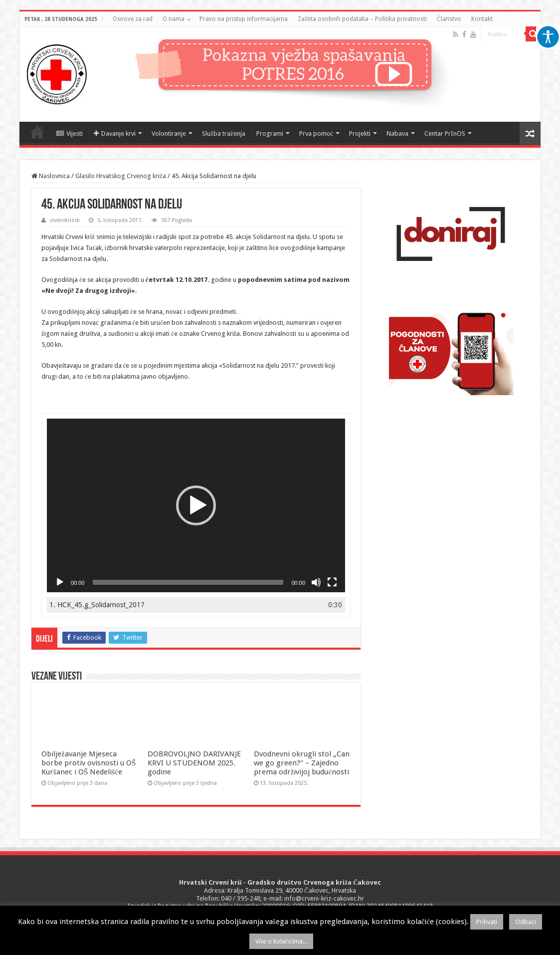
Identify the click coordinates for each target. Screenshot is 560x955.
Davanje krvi (115, 133)
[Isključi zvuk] (316, 582)
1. (97, 605)
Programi (270, 133)
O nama (174, 19)
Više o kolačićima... (281, 941)
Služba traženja (224, 133)
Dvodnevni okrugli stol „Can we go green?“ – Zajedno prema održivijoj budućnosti (302, 763)
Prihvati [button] (487, 922)
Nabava (397, 133)
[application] (196, 505)
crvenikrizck (65, 220)
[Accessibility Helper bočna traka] (548, 37)
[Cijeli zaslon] (332, 582)
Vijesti (70, 133)
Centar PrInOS (445, 133)
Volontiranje (169, 133)
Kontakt (482, 19)
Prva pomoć (316, 133)
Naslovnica (37, 132)
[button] (196, 505)
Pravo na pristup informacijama (244, 19)
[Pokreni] (60, 582)
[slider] (188, 582)
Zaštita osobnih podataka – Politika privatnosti (362, 19)
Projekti (360, 133)
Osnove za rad (133, 19)
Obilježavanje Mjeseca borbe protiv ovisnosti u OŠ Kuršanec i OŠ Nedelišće (89, 763)
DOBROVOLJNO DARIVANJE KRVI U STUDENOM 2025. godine (194, 763)
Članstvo (449, 19)
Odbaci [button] (526, 922)
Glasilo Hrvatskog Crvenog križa (121, 176)
